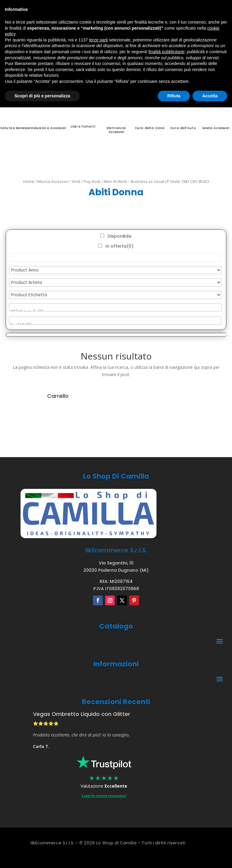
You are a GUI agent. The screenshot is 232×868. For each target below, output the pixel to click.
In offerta (119, 246)
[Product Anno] (115, 270)
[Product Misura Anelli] (115, 321)
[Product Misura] (115, 307)
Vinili (76, 181)
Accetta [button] (210, 96)
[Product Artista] (115, 283)
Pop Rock (92, 181)
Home (29, 181)
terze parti (98, 40)
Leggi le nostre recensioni (104, 796)
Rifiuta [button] (174, 96)
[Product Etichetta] (115, 295)
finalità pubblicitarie (166, 52)
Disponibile (119, 236)
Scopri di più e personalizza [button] (42, 96)
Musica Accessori (53, 181)
